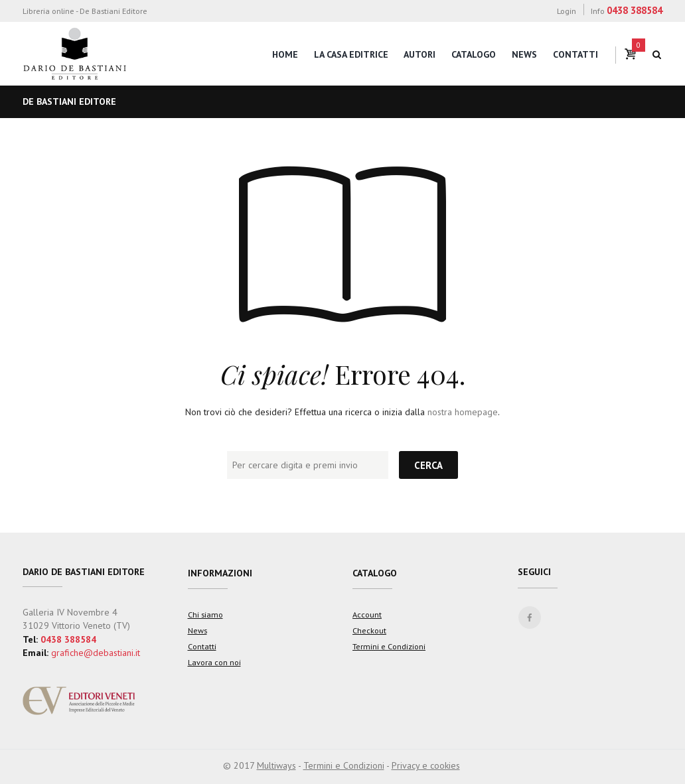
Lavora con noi (214, 662)
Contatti (575, 54)
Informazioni (220, 573)
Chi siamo (205, 614)
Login (567, 11)
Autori (419, 54)
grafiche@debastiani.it (96, 653)
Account (367, 614)
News (524, 54)
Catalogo (474, 54)
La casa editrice (351, 54)
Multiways (276, 765)
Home (285, 54)
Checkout (369, 630)
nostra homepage (463, 412)
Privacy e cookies (426, 765)
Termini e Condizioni (389, 646)
